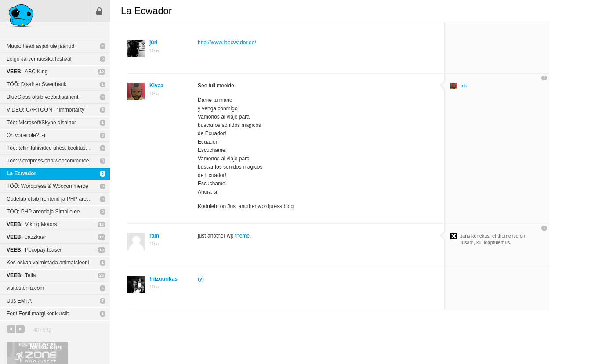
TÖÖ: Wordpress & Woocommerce (47, 186)
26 (102, 275)
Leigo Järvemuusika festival (39, 59)
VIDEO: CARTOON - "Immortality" (46, 110)
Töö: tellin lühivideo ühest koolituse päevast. (58, 148)
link (463, 86)
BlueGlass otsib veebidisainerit (42, 97)
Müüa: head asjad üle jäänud (40, 46)
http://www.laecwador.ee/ (227, 43)
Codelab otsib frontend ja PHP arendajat (54, 199)
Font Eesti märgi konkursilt (38, 314)
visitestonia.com (25, 288)
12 (102, 237)
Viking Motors (32, 224)
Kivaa (156, 86)
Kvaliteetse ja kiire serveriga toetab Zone (37, 353)
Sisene (99, 11)
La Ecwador (21, 173)
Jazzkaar (26, 237)
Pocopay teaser (34, 250)
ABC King (27, 72)
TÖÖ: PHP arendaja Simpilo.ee (43, 212)
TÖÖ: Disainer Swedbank (36, 84)
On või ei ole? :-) (26, 135)
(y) (201, 279)
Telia (21, 275)
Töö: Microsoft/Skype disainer (41, 123)
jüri (154, 43)
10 (102, 72)
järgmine (20, 329)
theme (242, 236)
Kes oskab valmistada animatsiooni (48, 263)
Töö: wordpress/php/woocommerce (48, 161)
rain (154, 236)
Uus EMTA (19, 301)
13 (102, 224)
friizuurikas (163, 279)
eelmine (11, 329)
